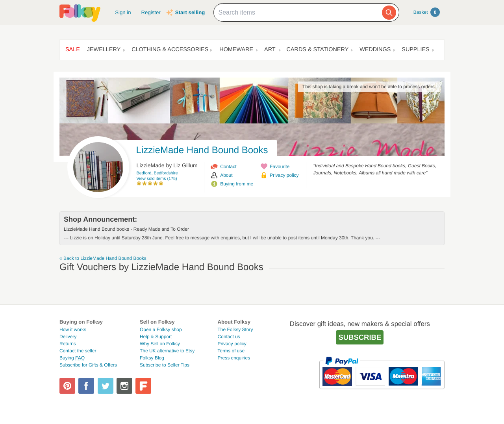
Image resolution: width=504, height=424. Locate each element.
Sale (73, 50)
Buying (72, 358)
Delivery (68, 337)
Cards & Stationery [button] (318, 50)
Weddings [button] (375, 50)
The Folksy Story (235, 330)
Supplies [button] (415, 50)
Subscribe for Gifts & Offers (88, 365)
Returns (68, 344)
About (226, 175)
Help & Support (156, 337)
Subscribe (360, 337)
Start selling (190, 12)
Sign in (123, 12)
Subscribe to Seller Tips (165, 365)
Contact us (229, 337)
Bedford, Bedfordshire (157, 173)
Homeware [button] (236, 50)
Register (151, 12)
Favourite (280, 167)
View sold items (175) (157, 179)
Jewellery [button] (104, 50)
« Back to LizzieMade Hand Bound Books (103, 258)
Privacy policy (284, 175)
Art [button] (270, 50)
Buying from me (237, 184)
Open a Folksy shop (161, 330)
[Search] (389, 13)
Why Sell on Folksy (160, 344)
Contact (228, 167)
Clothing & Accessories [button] (170, 50)
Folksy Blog (152, 358)
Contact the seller (78, 351)
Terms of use (231, 351)
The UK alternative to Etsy (167, 351)
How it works (73, 330)
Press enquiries (234, 358)
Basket (427, 12)
